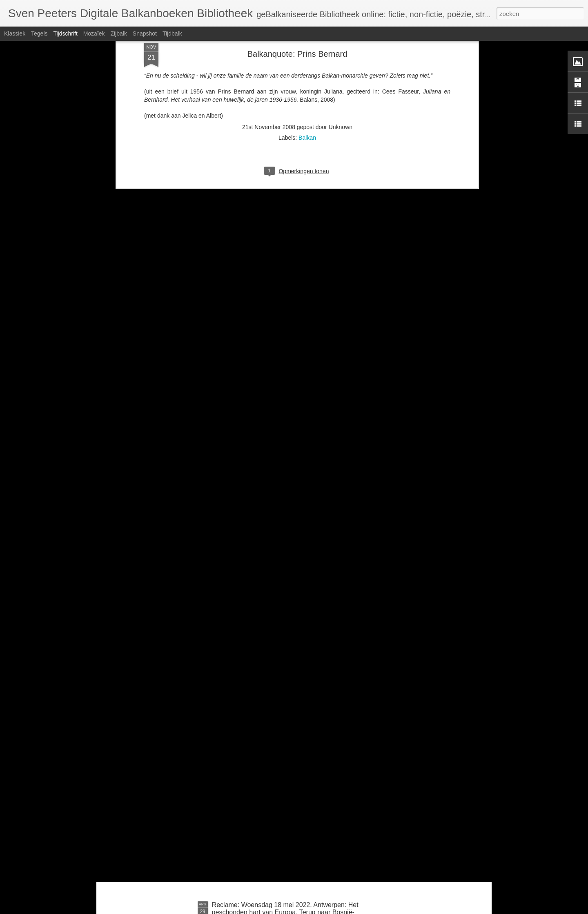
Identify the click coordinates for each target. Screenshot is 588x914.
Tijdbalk (172, 33)
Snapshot (145, 33)
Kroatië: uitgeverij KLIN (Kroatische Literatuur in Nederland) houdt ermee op (281, 816)
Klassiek (15, 33)
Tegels (39, 33)
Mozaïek (94, 33)
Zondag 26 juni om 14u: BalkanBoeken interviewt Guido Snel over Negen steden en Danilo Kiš (283, 723)
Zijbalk (118, 33)
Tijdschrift (65, 33)
